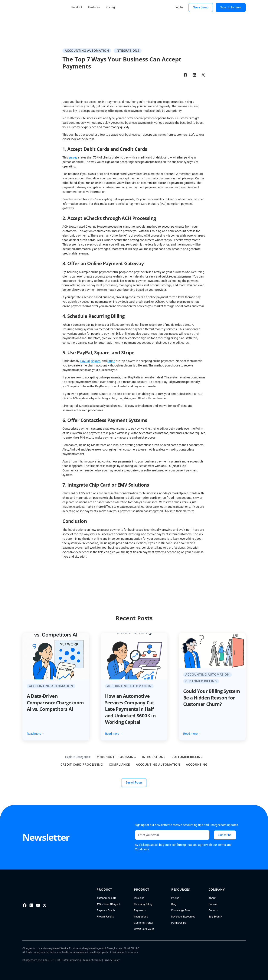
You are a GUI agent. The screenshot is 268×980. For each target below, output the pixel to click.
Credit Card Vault (144, 929)
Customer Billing (187, 757)
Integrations (154, 757)
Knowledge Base (181, 910)
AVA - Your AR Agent (108, 904)
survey (73, 157)
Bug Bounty (215, 917)
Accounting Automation (158, 764)
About (212, 898)
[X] (45, 905)
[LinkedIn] (31, 905)
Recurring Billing (143, 904)
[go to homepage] (40, 7)
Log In (179, 7)
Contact (213, 910)
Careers (213, 904)
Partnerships (179, 923)
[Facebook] (25, 905)
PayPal (85, 361)
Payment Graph (106, 910)
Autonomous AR (106, 898)
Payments (140, 910)
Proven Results (105, 917)
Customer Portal (143, 923)
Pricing (175, 898)
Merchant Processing (116, 757)
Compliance (119, 764)
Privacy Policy (112, 960)
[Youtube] (38, 905)
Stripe (111, 361)
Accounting (197, 764)
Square (96, 361)
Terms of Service (92, 960)
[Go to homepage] (46, 890)
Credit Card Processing (82, 764)
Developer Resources (183, 917)
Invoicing (139, 898)
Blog (174, 904)
